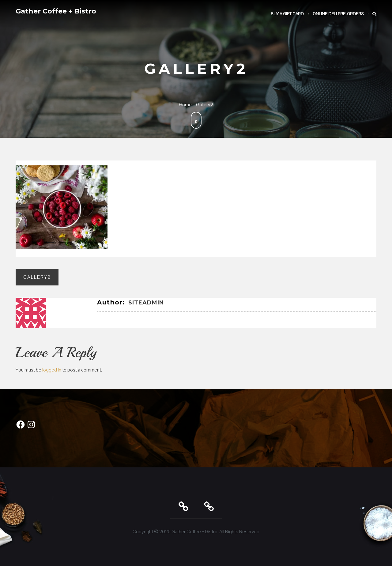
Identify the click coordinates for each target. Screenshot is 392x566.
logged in (52, 370)
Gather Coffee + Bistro (56, 11)
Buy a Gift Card (287, 14)
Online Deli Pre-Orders (338, 14)
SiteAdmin (146, 303)
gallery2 (37, 277)
